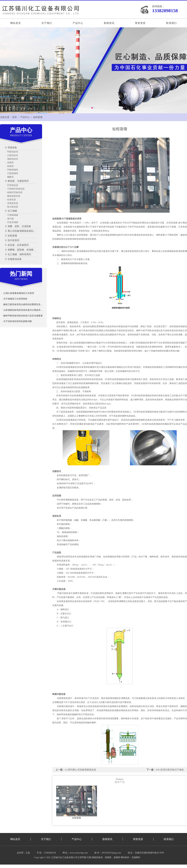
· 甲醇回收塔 (12, 152)
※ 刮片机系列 (12, 240)
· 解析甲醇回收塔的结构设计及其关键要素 (23, 316)
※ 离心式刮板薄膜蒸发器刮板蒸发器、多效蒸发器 (21, 231)
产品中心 (78, 23)
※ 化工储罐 (11, 211)
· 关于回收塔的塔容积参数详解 (17, 321)
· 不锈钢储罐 (12, 215)
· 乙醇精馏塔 (12, 173)
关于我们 (47, 23)
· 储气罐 (10, 219)
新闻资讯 (109, 23)
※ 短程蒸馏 (11, 236)
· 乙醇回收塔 (12, 155)
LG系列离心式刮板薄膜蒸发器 (80, 770)
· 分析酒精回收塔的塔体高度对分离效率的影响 (23, 310)
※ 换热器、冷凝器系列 (17, 181)
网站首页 (16, 23)
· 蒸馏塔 (10, 163)
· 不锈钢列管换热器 (15, 189)
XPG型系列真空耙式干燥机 (170, 770)
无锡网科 (136, 857)
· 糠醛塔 (10, 177)
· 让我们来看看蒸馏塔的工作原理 (18, 293)
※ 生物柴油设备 (13, 259)
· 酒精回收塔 (12, 159)
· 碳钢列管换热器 (14, 192)
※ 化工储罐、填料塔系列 (18, 254)
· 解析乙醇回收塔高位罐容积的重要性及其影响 (23, 304)
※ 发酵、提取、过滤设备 (18, 226)
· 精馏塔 (10, 166)
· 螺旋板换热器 (13, 196)
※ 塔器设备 (11, 148)
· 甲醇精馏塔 (12, 170)
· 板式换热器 (12, 207)
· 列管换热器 (12, 185)
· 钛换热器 (11, 200)
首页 (14, 117)
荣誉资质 (140, 23)
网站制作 (125, 857)
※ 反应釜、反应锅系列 (17, 245)
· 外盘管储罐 (12, 222)
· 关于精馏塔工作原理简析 (15, 299)
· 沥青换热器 (12, 203)
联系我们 (171, 23)
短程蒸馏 (38, 117)
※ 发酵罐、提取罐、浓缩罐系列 (21, 250)
